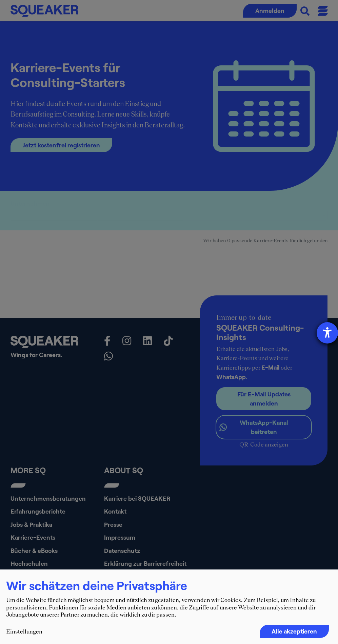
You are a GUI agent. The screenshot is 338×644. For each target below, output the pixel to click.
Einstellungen (24, 631)
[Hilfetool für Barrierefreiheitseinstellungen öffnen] (327, 333)
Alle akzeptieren (294, 631)
